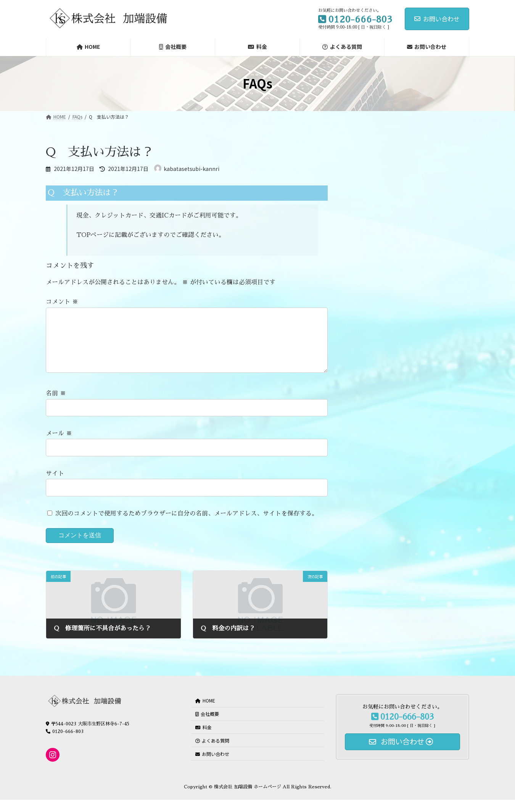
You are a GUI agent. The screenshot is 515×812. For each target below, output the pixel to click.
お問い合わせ (437, 19)
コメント (62, 302)
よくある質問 (212, 752)
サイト (55, 486)
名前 (56, 406)
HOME (205, 713)
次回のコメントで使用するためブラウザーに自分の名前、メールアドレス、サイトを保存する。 (187, 526)
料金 (204, 739)
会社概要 (207, 726)
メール (59, 446)
